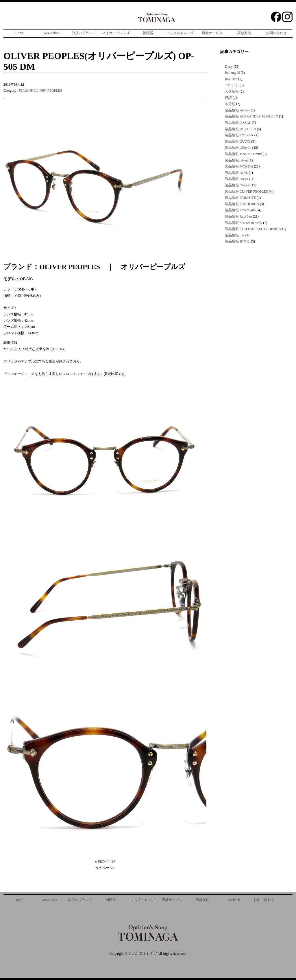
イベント (232, 85)
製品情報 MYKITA (239, 166)
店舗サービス (212, 33)
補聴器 (148, 33)
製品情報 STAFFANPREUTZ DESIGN (253, 229)
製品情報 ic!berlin (238, 148)
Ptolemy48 (232, 73)
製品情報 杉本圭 (237, 241)
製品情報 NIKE (236, 173)
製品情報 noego (236, 179)
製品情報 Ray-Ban (238, 216)
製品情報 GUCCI (238, 141)
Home (20, 33)
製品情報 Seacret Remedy (244, 223)
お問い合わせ (276, 33)
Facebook (233, 900)
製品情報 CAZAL (238, 123)
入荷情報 (232, 91)
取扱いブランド (84, 33)
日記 (228, 98)
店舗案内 (244, 33)
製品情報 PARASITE (240, 198)
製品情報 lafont (236, 160)
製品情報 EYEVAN (239, 135)
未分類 (230, 104)
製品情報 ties (235, 235)
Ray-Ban (231, 79)
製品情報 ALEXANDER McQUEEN (251, 116)
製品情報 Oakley (237, 185)
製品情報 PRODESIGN (242, 204)
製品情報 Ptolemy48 (240, 210)
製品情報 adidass (237, 110)
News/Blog (52, 33)
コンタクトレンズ (180, 33)
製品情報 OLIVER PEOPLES (41, 91)
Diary (229, 67)
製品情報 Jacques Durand (243, 154)
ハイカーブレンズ (116, 33)
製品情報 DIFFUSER (240, 129)
